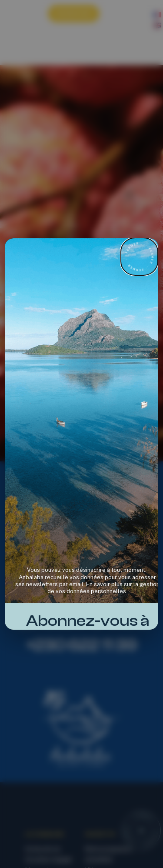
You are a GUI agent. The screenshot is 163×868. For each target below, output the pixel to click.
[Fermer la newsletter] (140, 257)
